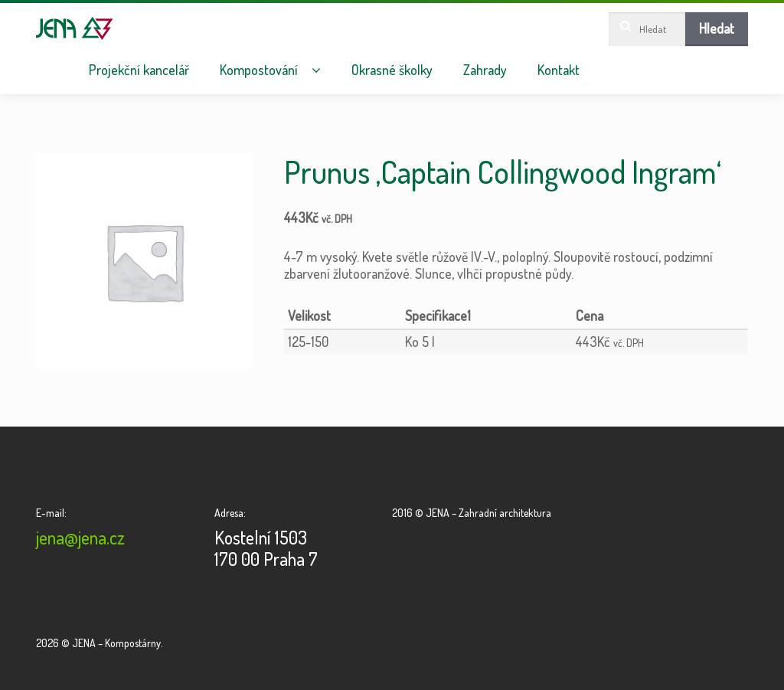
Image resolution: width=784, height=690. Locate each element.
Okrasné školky (392, 70)
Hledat (717, 28)
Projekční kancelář (139, 70)
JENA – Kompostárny (75, 28)
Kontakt (559, 70)
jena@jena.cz (80, 537)
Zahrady (485, 70)
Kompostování (259, 70)
